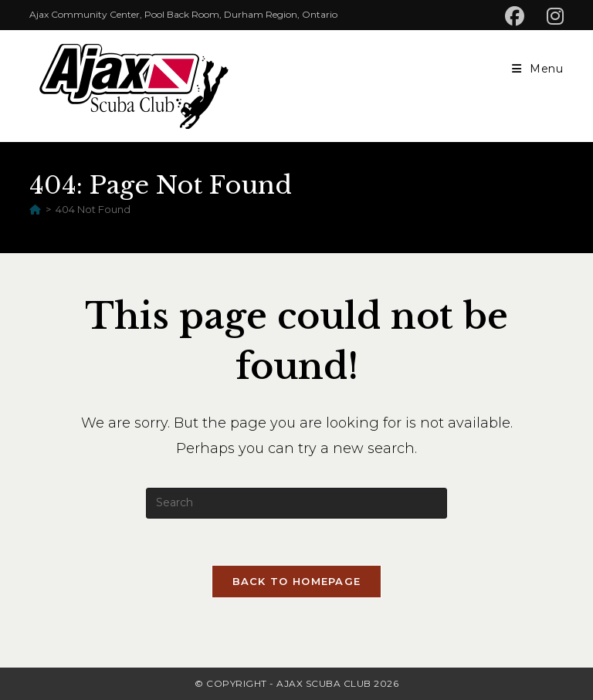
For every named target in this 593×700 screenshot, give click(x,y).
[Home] (35, 209)
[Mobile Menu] (538, 69)
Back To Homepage (297, 581)
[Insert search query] (296, 503)
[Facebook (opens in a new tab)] (521, 17)
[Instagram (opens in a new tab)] (553, 17)
